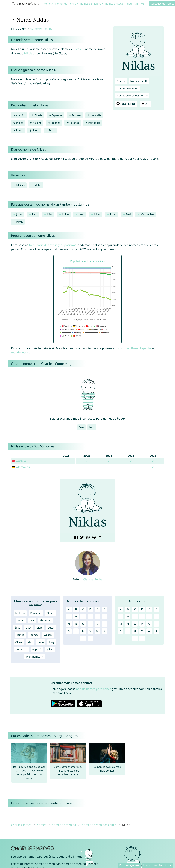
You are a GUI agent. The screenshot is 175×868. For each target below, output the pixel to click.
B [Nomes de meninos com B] (76, 609)
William (48, 635)
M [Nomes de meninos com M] (69, 624)
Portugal (124, 348)
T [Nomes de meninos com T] (76, 631)
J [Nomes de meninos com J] (90, 617)
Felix (35, 214)
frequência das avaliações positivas (53, 245)
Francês (75, 115)
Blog (129, 4)
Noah (113, 214)
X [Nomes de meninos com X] (104, 631)
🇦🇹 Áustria (19, 461)
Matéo (50, 613)
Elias (50, 214)
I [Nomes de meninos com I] (83, 617)
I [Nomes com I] (135, 617)
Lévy (52, 642)
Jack (32, 620)
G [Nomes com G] (121, 617)
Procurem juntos (129, 865)
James (21, 635)
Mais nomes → (35, 657)
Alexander (46, 620)
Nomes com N (139, 81)
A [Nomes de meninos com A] (69, 609)
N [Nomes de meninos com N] (76, 624)
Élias (18, 628)
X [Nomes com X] (156, 631)
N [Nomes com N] (128, 624)
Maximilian (147, 214)
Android (65, 857)
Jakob (19, 222)
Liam (40, 628)
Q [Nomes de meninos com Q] (97, 624)
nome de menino (41, 29)
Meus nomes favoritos (156, 865)
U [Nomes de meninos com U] (83, 631)
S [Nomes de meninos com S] (69, 631)
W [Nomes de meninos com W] (97, 631)
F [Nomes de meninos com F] (104, 609)
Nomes (48, 4)
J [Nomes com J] (142, 617)
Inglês (18, 123)
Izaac (29, 628)
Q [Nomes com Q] (149, 624)
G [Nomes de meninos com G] (69, 617)
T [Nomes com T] (128, 631)
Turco (51, 130)
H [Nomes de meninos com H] (76, 617)
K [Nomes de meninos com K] (97, 617)
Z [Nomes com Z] (142, 638)
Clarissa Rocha (93, 579)
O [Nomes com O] (135, 624)
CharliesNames (21, 825)
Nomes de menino (91, 4)
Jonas (19, 214)
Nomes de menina (66, 4)
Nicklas (20, 185)
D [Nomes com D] (142, 609)
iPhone (78, 857)
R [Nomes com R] (156, 624)
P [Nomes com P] (142, 624)
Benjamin (36, 613)
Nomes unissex (114, 4)
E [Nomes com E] (149, 609)
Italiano (35, 123)
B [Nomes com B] (128, 609)
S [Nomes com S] (121, 631)
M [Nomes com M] (121, 624)
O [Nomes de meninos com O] (83, 624)
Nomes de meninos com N (132, 95)
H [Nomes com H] (128, 617)
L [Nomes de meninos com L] (104, 617)
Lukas (66, 214)
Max (30, 642)
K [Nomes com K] (149, 617)
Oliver (19, 642)
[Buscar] (141, 4)
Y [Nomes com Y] (135, 638)
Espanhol (55, 115)
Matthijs (20, 613)
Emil (129, 214)
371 (145, 104)
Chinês (37, 115)
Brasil (135, 348)
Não (92, 427)
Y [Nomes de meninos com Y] (83, 638)
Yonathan (22, 649)
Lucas (51, 628)
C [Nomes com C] (135, 609)
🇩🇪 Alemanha (21, 467)
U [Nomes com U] (135, 631)
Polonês (73, 123)
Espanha (146, 348)
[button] (64, 507)
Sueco (34, 130)
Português (93, 123)
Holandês (94, 115)
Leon (81, 214)
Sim (81, 427)
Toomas (34, 635)
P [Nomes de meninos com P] (90, 624)
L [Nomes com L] (156, 617)
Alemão (19, 115)
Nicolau (78, 49)
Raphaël (37, 649)
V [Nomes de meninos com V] (90, 631)
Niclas (38, 185)
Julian (97, 214)
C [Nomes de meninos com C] (83, 609)
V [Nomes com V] (142, 631)
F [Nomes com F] (156, 609)
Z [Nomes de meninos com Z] (90, 638)
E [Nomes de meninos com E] (97, 609)
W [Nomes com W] (149, 631)
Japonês (54, 123)
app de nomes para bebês (94, 689)
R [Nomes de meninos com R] (104, 624)
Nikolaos (30, 53)
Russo (18, 130)
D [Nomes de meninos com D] (90, 609)
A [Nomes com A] (121, 609)
